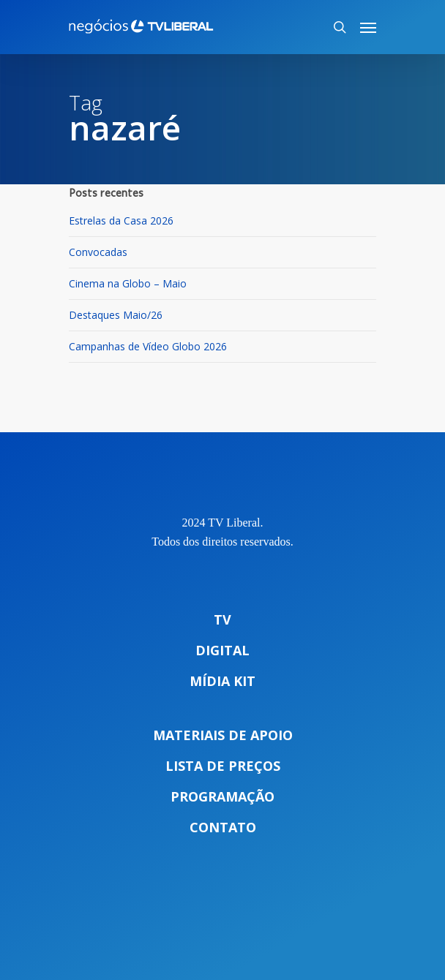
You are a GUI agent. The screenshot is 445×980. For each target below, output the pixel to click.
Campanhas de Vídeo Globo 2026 (148, 346)
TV (222, 619)
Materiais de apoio (223, 735)
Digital (222, 650)
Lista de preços (223, 766)
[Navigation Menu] (368, 27)
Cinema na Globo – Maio (128, 283)
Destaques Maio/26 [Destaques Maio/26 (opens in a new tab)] (116, 315)
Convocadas (98, 252)
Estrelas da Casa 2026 (121, 220)
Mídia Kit (222, 681)
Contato (223, 827)
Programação (222, 796)
